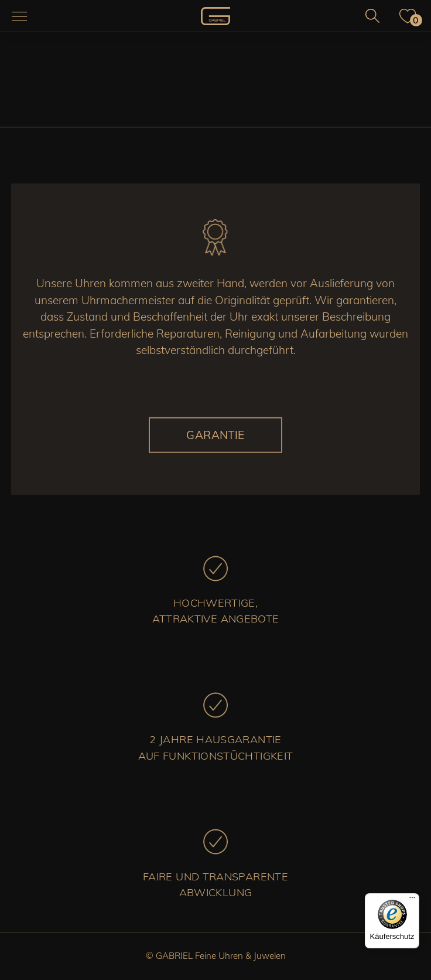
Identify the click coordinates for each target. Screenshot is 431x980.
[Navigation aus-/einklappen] (19, 16)
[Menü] (412, 900)
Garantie (215, 435)
